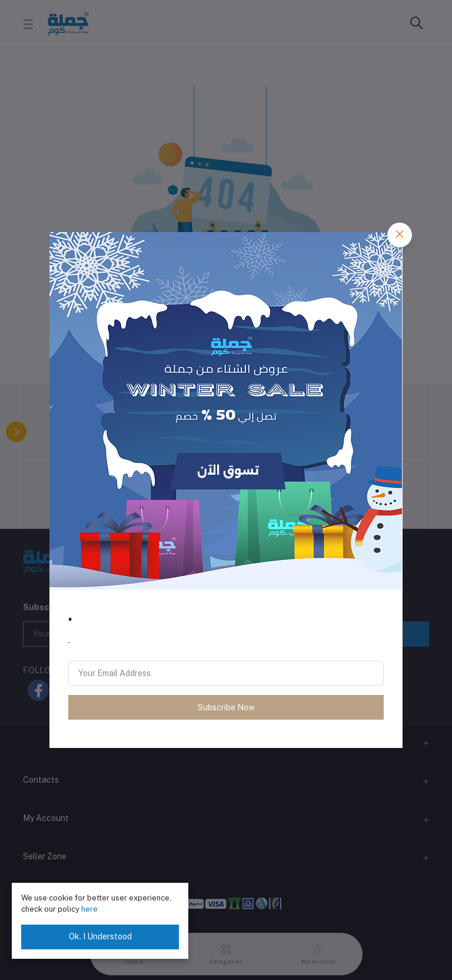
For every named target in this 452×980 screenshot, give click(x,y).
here (89, 909)
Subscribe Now (226, 707)
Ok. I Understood (100, 936)
